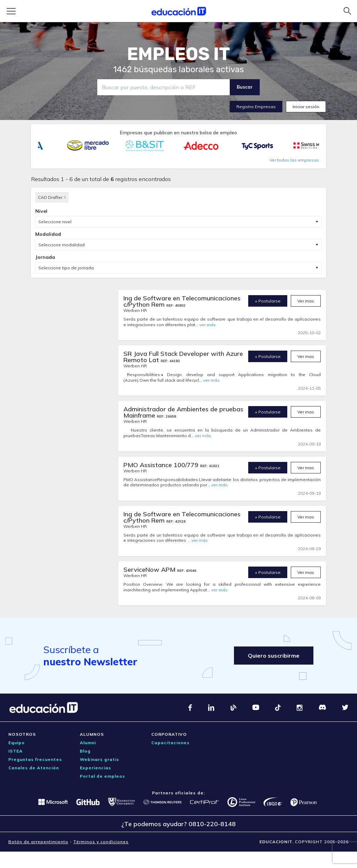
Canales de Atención (34, 768)
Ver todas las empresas (294, 160)
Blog (85, 751)
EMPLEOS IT (178, 54)
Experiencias (96, 768)
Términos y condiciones (101, 842)
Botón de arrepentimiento (38, 842)
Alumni (88, 743)
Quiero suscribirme (274, 656)
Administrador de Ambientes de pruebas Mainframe (183, 412)
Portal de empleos (102, 776)
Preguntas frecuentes (35, 759)
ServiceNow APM (150, 570)
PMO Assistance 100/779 (162, 465)
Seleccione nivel (55, 222)
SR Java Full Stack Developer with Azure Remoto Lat (183, 357)
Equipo (17, 743)
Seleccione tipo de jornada (66, 268)
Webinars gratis (100, 759)
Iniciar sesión (306, 107)
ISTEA (16, 751)
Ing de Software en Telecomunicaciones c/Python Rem (182, 301)
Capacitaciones (170, 743)
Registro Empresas (256, 107)
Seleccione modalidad (62, 245)
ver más (208, 325)
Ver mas (306, 301)
